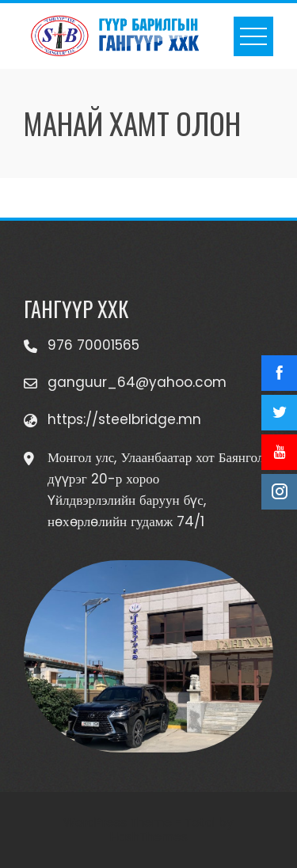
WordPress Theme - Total (139, 823)
